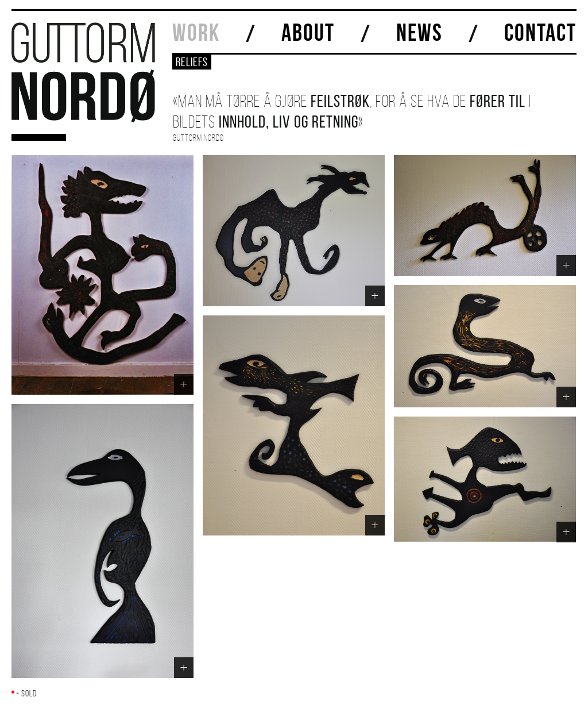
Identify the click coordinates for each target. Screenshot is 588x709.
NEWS (419, 32)
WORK (196, 32)
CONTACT (540, 32)
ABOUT (308, 32)
